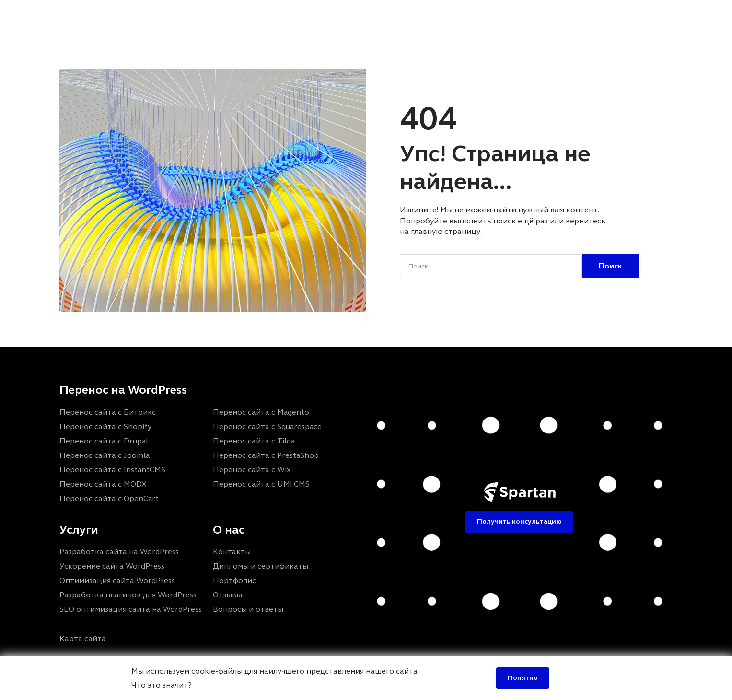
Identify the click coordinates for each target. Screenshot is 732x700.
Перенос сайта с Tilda (254, 441)
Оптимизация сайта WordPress (117, 580)
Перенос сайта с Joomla (105, 455)
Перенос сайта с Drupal (104, 441)
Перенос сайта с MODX (103, 484)
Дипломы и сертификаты (261, 566)
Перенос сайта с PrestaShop (266, 455)
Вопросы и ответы (248, 609)
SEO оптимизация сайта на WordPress (131, 609)
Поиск (610, 266)
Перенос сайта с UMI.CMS (261, 484)
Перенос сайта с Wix (252, 470)
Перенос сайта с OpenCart (109, 498)
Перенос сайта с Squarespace (267, 426)
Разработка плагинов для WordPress (128, 595)
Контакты (468, 16)
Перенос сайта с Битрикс (108, 412)
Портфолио (294, 16)
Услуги (235, 16)
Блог (391, 16)
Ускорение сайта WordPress (112, 566)
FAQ (424, 16)
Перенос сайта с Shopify (105, 426)
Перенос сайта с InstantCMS (112, 470)
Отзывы (349, 16)
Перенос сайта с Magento (261, 412)
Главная (189, 16)
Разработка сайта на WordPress (119, 552)
